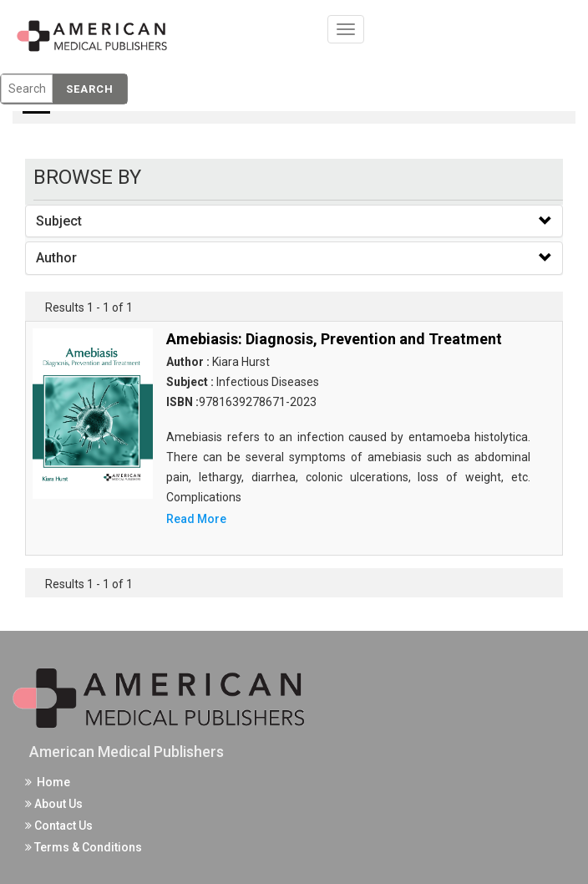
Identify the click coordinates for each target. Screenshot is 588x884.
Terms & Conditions (84, 847)
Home (48, 782)
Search (90, 89)
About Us (54, 804)
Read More (196, 519)
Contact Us (59, 826)
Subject (59, 221)
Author (56, 258)
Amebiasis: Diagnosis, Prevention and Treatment (334, 339)
